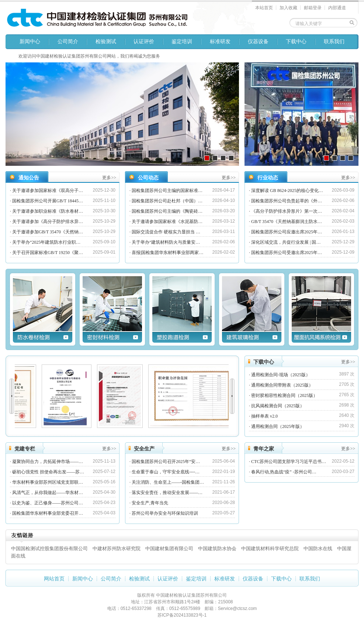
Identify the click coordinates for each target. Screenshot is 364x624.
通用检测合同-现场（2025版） (281, 375)
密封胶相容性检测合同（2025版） (284, 395)
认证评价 (144, 42)
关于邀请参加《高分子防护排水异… (48, 222)
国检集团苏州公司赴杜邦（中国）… (167, 201)
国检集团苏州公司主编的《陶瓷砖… (167, 211)
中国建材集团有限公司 (169, 548)
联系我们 (334, 42)
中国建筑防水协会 (217, 548)
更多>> (109, 178)
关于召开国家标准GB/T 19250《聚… (48, 253)
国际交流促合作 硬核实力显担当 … (166, 232)
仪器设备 (258, 42)
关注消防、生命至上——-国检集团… (168, 482)
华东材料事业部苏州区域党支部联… (48, 482)
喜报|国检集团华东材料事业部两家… (167, 253)
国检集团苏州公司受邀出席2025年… (287, 253)
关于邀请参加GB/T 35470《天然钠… (48, 232)
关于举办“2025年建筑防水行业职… (46, 242)
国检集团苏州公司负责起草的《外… (287, 201)
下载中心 (296, 42)
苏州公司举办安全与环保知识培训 (165, 513)
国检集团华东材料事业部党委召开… (48, 513)
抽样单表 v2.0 (264, 416)
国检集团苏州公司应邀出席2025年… (287, 232)
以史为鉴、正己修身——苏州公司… (48, 503)
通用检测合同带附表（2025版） (282, 385)
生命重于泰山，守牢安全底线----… (166, 472)
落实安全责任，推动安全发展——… (167, 493)
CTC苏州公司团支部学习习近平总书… (289, 462)
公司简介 (68, 42)
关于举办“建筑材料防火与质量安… (166, 242)
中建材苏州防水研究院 (117, 548)
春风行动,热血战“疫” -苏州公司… (284, 472)
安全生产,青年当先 (150, 503)
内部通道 (337, 8)
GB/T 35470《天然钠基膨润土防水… (287, 222)
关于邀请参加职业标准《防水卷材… (48, 211)
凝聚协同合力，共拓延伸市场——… (48, 462)
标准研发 (220, 42)
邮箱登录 (313, 8)
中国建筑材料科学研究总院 (270, 548)
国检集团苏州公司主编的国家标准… (167, 191)
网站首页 (54, 579)
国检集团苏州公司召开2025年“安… (166, 462)
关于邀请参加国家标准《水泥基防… (167, 222)
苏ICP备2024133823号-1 (182, 615)
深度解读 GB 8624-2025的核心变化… (287, 191)
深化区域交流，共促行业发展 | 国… (286, 242)
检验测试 (106, 42)
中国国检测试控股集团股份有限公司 (49, 548)
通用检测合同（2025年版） (278, 426)
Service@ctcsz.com (238, 608)
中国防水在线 (318, 548)
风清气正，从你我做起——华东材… (48, 493)
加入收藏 (288, 8)
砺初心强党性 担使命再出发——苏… (48, 472)
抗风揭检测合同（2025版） (278, 406)
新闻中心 (30, 42)
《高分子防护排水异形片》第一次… (287, 211)
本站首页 (264, 8)
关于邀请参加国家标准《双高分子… (48, 191)
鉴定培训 (182, 42)
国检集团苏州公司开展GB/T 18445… (48, 201)
